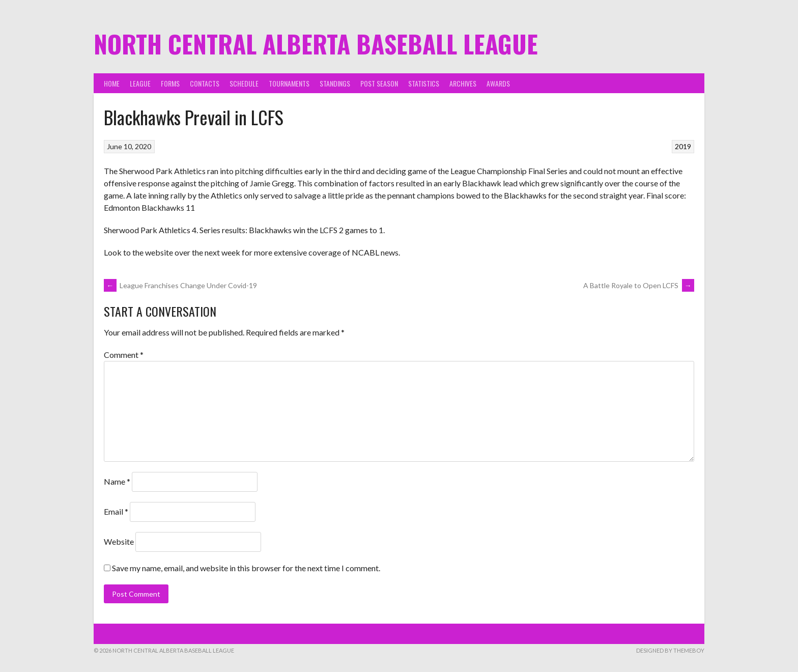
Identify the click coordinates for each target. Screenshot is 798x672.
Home (112, 83)
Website (119, 541)
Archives (463, 83)
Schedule (244, 83)
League (140, 83)
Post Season (379, 83)
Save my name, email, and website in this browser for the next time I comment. (246, 568)
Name (117, 481)
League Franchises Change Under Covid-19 (180, 285)
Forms (170, 83)
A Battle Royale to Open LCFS (639, 285)
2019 (683, 146)
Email (116, 511)
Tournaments (289, 83)
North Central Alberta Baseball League (316, 44)
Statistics (424, 83)
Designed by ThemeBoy (670, 650)
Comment (124, 355)
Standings (335, 83)
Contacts (205, 83)
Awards (498, 83)
